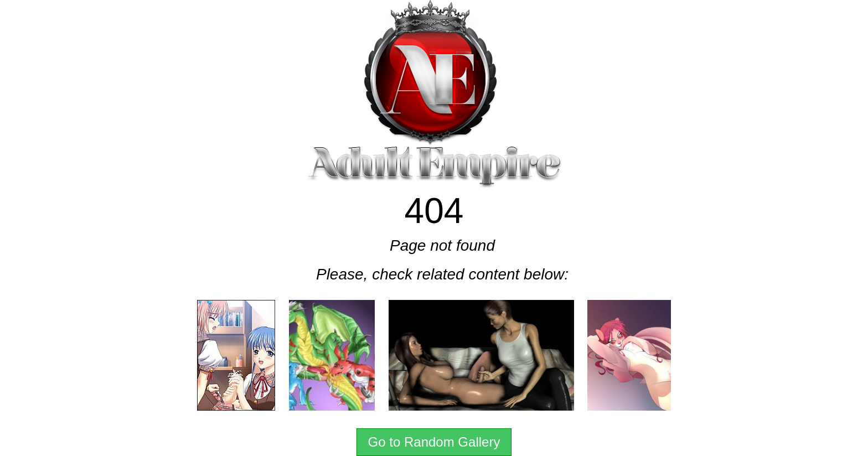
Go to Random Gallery (434, 442)
